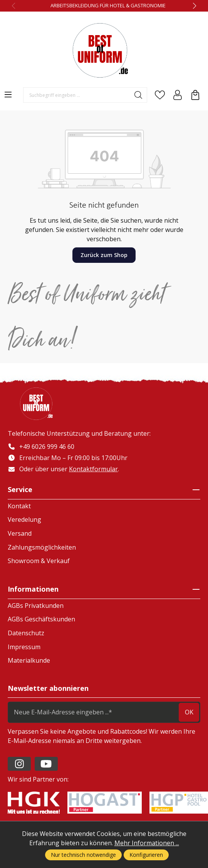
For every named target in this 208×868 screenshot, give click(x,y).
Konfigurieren (146, 855)
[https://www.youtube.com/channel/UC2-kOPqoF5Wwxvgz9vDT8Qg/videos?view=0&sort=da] (46, 764)
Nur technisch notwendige (83, 855)
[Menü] (8, 95)
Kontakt (19, 506)
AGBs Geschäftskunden (41, 619)
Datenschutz (26, 633)
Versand (20, 533)
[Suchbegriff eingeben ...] (77, 95)
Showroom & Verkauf (39, 561)
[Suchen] (138, 95)
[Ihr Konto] (178, 95)
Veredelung (24, 519)
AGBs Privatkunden (36, 606)
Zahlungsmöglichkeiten (42, 547)
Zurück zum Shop (104, 255)
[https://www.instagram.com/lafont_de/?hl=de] (19, 764)
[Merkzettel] (160, 95)
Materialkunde (29, 660)
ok (189, 712)
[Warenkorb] (195, 95)
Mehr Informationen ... (147, 843)
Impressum (24, 647)
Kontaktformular (93, 469)
